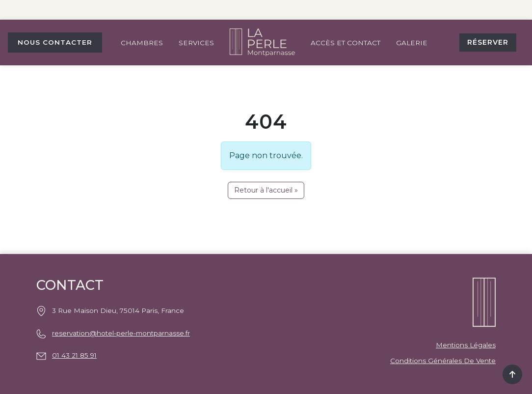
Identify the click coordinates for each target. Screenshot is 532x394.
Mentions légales (466, 345)
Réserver (488, 42)
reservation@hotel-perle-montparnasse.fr (121, 333)
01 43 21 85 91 (74, 355)
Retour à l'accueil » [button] (266, 190)
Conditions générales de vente (443, 361)
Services (196, 43)
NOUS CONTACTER (55, 42)
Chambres (142, 43)
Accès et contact (346, 43)
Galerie (412, 43)
